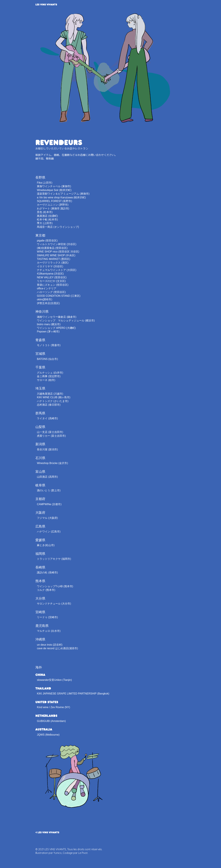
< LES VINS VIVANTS (47, 832)
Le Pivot (83, 853)
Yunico (58, 853)
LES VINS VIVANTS (46, 4)
